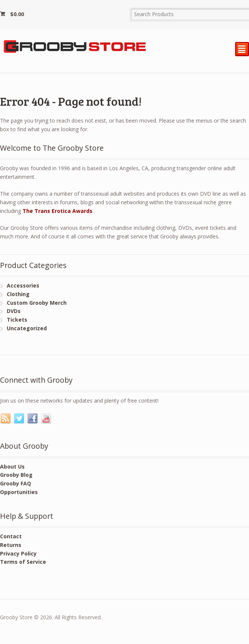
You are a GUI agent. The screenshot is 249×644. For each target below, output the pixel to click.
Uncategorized (27, 328)
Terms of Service (23, 562)
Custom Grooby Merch (37, 303)
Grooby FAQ (16, 483)
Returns (11, 545)
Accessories (23, 285)
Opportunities (19, 492)
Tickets (17, 320)
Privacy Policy (18, 553)
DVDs (14, 311)
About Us (12, 467)
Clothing (18, 294)
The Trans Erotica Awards (57, 211)
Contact (11, 536)
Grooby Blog (16, 475)
